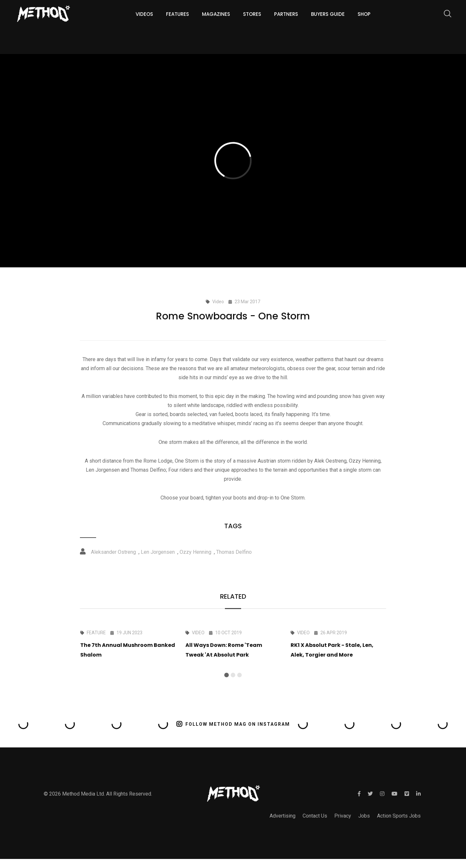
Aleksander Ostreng (113, 552)
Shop (364, 14)
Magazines (216, 14)
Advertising (283, 816)
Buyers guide (328, 14)
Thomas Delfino (234, 552)
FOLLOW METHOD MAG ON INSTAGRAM (233, 724)
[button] (227, 675)
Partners (286, 14)
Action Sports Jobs (399, 816)
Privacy (343, 816)
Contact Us (315, 816)
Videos (144, 14)
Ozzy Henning (195, 552)
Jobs (364, 816)
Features (178, 14)
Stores (252, 14)
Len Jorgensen (158, 552)
